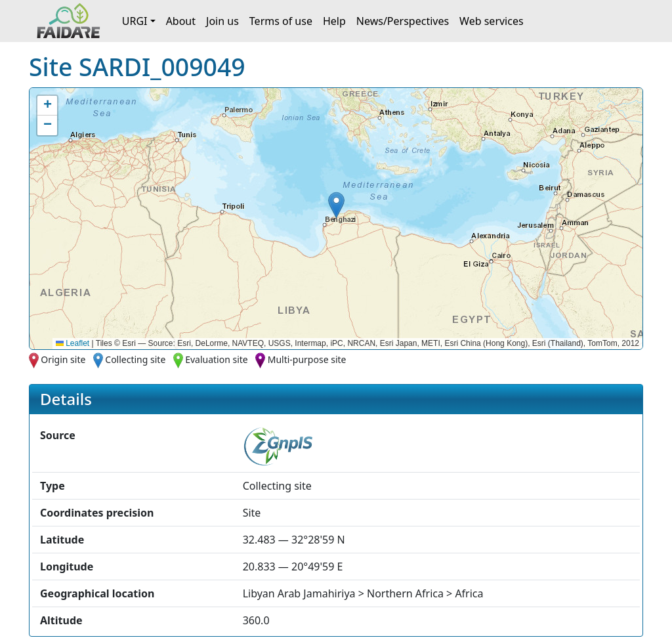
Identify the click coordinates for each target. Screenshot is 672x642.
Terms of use (281, 21)
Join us (222, 21)
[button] (336, 205)
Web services (492, 21)
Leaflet (73, 343)
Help (334, 21)
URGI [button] (135, 21)
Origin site (63, 359)
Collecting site (135, 359)
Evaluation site (217, 359)
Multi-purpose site (307, 359)
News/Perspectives (403, 21)
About (181, 21)
